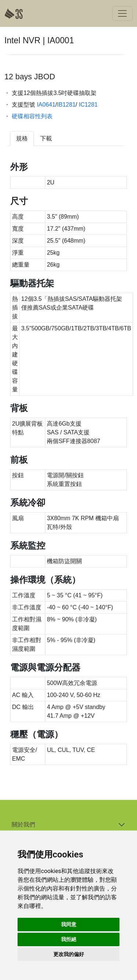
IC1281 (87, 105)
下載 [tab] (46, 138)
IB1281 (66, 105)
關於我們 (23, 824)
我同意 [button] (69, 924)
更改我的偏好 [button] (69, 954)
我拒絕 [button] (69, 939)
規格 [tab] (22, 138)
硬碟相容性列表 (32, 116)
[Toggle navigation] (122, 13)
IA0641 (45, 105)
